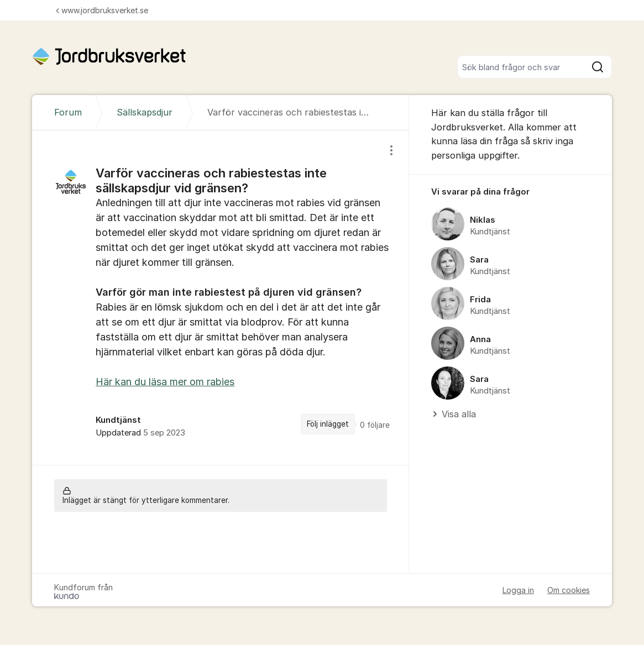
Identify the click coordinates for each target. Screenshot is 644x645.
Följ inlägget (328, 424)
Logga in (518, 590)
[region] (221, 297)
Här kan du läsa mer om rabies (165, 382)
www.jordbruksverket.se (102, 10)
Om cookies (569, 590)
